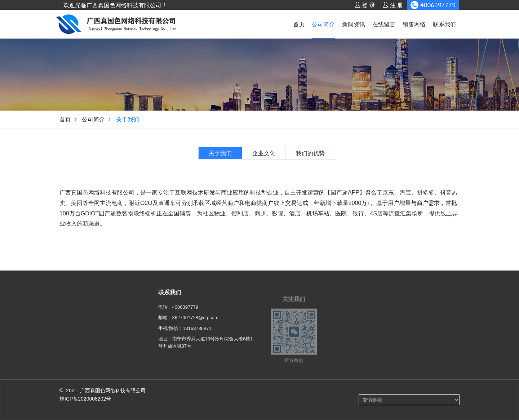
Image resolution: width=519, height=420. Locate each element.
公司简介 (323, 24)
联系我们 (444, 24)
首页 (299, 24)
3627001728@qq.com (195, 323)
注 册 (393, 5)
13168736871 (197, 333)
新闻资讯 (354, 24)
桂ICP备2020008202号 (85, 399)
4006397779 (185, 312)
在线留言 (384, 24)
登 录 (365, 5)
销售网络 (414, 24)
